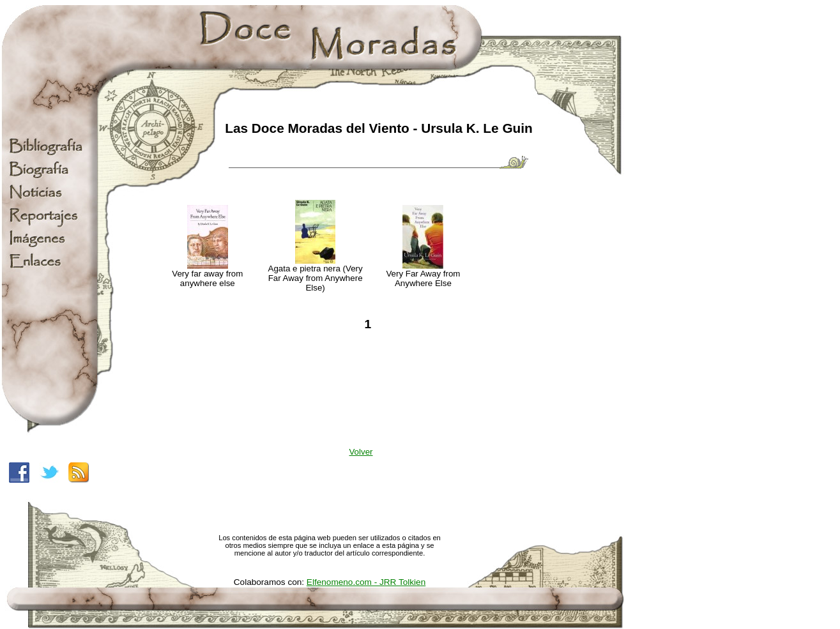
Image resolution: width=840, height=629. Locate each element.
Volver (361, 452)
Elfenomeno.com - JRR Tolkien (366, 582)
